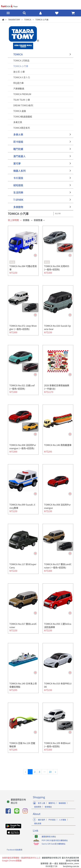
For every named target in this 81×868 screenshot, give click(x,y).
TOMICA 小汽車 (21, 66)
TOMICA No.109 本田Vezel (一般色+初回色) (57, 745)
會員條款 (38, 807)
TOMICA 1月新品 (21, 60)
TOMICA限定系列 (22, 128)
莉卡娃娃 (18, 142)
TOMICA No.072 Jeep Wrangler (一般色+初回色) (23, 327)
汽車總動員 (19, 88)
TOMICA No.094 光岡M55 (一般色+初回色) (57, 268)
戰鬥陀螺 (18, 149)
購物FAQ (52, 803)
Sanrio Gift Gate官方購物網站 (54, 844)
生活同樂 (18, 192)
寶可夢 (17, 163)
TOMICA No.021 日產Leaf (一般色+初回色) (22, 387)
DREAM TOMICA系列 (23, 105)
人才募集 (62, 820)
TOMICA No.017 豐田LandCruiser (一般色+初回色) (58, 566)
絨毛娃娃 (18, 185)
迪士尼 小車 (19, 72)
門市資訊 (52, 820)
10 (50, 772)
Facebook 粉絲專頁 (15, 850)
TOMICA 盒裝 (20, 111)
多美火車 (18, 134)
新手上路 (42, 803)
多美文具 (18, 122)
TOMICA (18, 54)
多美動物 (18, 207)
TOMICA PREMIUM (22, 94)
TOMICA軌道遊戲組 (23, 116)
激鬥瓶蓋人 (19, 156)
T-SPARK (18, 200)
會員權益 (48, 807)
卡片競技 (18, 178)
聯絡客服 (62, 803)
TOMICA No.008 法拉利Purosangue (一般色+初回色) (23, 447)
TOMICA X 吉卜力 (22, 77)
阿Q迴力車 (19, 83)
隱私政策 (38, 823)
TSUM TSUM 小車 (22, 100)
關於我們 (42, 820)
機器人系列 (19, 171)
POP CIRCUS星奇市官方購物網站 (55, 840)
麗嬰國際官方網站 (49, 836)
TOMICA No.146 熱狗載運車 (58, 445)
